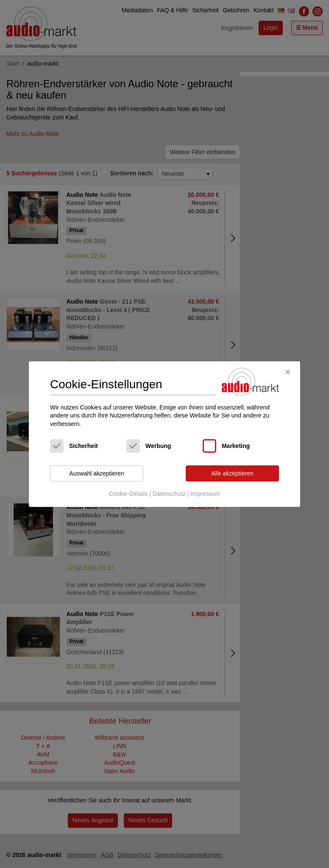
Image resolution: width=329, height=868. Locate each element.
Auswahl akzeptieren (96, 473)
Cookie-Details (128, 494)
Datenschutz (169, 494)
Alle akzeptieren (232, 473)
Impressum (205, 494)
